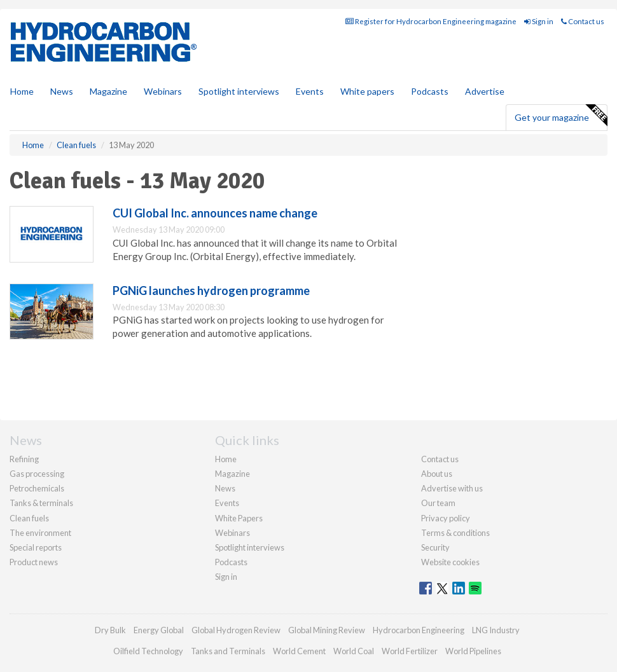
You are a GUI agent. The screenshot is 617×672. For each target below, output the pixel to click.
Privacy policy (446, 518)
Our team (438, 503)
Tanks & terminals (41, 503)
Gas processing (37, 474)
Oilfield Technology (148, 651)
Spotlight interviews (239, 91)
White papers (367, 91)
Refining (24, 459)
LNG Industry (496, 630)
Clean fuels (29, 518)
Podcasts (430, 91)
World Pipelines (473, 651)
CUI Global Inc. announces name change (215, 213)
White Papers (239, 518)
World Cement (299, 651)
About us (437, 474)
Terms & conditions (455, 533)
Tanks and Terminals (228, 651)
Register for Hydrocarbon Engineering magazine (431, 21)
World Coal (354, 651)
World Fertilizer (410, 651)
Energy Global (159, 630)
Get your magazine (561, 116)
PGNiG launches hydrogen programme (211, 291)
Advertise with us (452, 488)
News (225, 488)
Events (310, 91)
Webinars (163, 91)
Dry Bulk (110, 630)
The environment (40, 533)
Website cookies (450, 562)
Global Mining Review (327, 630)
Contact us (583, 21)
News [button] (62, 91)
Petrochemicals (37, 488)
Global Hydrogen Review (236, 630)
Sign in (539, 21)
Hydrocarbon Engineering (419, 630)
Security (435, 547)
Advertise (485, 91)
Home (22, 91)
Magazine (108, 91)
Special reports (36, 547)
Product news (34, 562)
